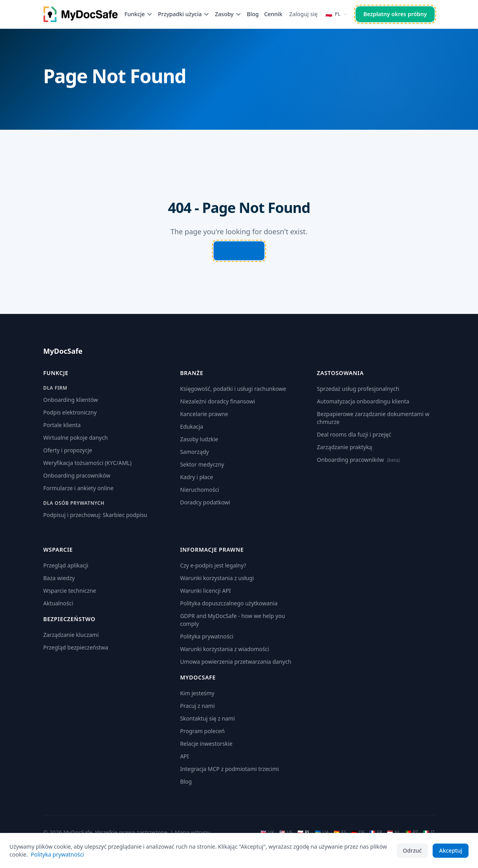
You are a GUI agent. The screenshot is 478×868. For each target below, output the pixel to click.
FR (376, 833)
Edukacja (192, 427)
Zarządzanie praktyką (345, 447)
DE (358, 833)
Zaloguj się (304, 14)
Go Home (239, 251)
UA (322, 833)
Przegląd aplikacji (66, 565)
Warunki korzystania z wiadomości (225, 649)
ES (340, 833)
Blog (253, 14)
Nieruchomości (200, 490)
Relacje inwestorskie (206, 744)
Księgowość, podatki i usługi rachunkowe (233, 389)
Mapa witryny (192, 832)
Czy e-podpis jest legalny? (213, 565)
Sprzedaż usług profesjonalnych (358, 389)
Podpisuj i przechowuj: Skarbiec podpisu (95, 515)
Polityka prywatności (207, 636)
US (286, 833)
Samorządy (194, 452)
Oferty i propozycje (68, 450)
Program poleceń (202, 731)
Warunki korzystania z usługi (217, 578)
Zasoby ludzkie (199, 439)
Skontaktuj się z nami (207, 718)
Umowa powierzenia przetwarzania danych (236, 662)
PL (304, 833)
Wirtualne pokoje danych (76, 438)
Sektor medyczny (202, 464)
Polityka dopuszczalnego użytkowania (229, 603)
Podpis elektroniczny (70, 412)
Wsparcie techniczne (70, 591)
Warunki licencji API (205, 591)
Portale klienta (62, 425)
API (184, 756)
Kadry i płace (197, 477)
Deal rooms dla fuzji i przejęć (354, 434)
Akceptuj (451, 850)
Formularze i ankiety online (79, 488)
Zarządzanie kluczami (71, 635)
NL (394, 833)
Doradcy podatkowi (205, 502)
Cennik (273, 14)
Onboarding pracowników (77, 475)
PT (412, 833)
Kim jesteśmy (197, 693)
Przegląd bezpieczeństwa (76, 647)
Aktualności (58, 603)
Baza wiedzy (59, 578)
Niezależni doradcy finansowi (217, 401)
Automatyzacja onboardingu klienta (363, 401)
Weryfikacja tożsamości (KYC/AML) (88, 463)
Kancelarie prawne (204, 414)
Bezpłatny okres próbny (395, 14)
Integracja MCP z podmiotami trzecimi (229, 769)
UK (267, 833)
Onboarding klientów (71, 400)
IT (429, 833)
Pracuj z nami (197, 706)
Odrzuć (412, 850)
